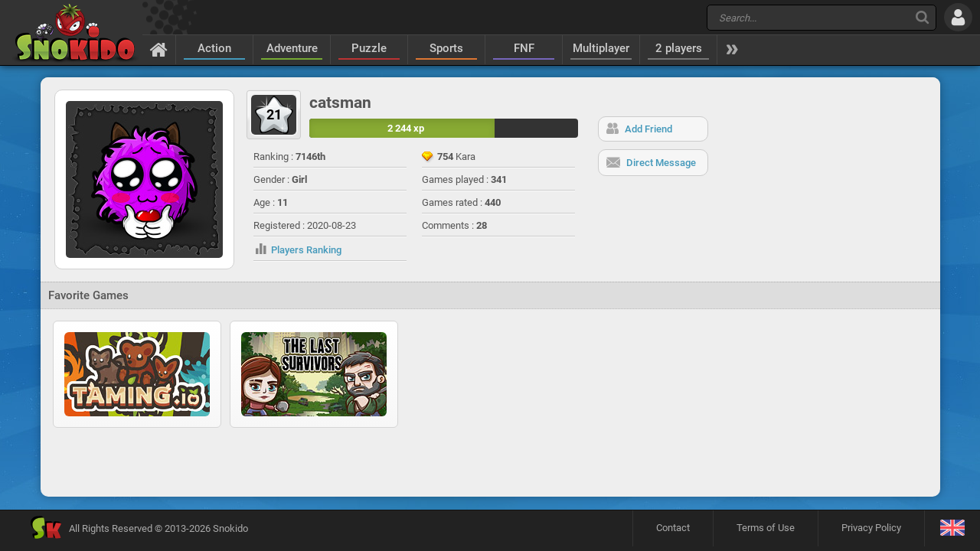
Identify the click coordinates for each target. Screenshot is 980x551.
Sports (446, 48)
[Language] (952, 528)
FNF (524, 48)
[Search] (922, 17)
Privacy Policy (871, 528)
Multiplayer (601, 48)
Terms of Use (766, 528)
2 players (679, 48)
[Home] (159, 49)
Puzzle (369, 48)
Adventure (292, 48)
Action (214, 48)
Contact (673, 528)
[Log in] (958, 17)
